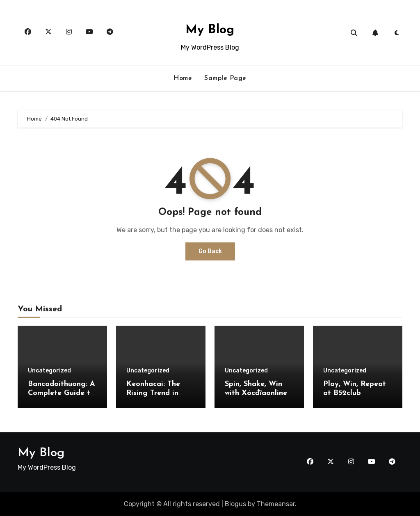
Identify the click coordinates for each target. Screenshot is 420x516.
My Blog (210, 30)
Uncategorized (49, 371)
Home (183, 78)
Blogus (235, 504)
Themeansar (276, 504)
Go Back (210, 251)
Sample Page (225, 78)
